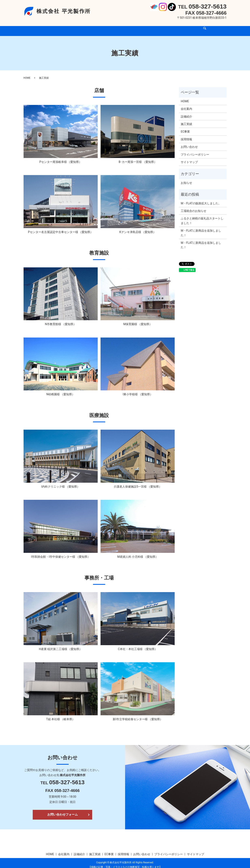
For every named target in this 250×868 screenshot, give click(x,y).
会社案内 (82, 27)
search (185, 27)
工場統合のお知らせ (194, 207)
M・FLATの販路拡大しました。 (201, 199)
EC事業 (132, 27)
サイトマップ (189, 158)
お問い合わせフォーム (63, 811)
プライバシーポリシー (195, 151)
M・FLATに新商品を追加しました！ (201, 229)
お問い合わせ (168, 27)
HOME (66, 27)
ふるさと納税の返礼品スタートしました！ (202, 217)
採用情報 (148, 27)
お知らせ (186, 179)
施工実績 (116, 27)
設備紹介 (99, 27)
